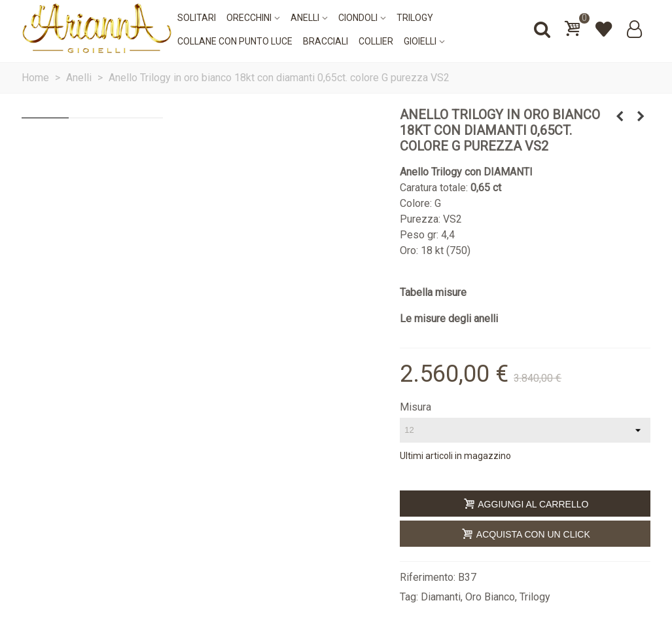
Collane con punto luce (235, 41)
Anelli (305, 18)
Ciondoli (358, 18)
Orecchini (249, 18)
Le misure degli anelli (449, 319)
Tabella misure (433, 292)
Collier (376, 41)
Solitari (197, 18)
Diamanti (441, 597)
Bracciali (326, 41)
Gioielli (420, 41)
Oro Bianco (490, 597)
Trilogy (415, 18)
